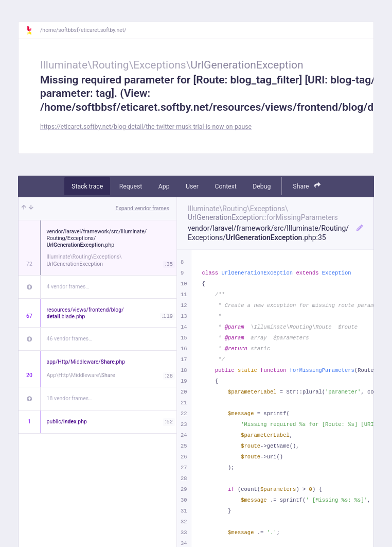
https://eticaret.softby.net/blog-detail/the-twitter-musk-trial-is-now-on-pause (146, 127)
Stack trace (87, 186)
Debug (262, 186)
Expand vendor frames (142, 208)
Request (131, 186)
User (192, 186)
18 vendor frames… (70, 398)
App (164, 186)
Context (225, 186)
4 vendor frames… (68, 287)
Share (307, 186)
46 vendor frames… (70, 339)
